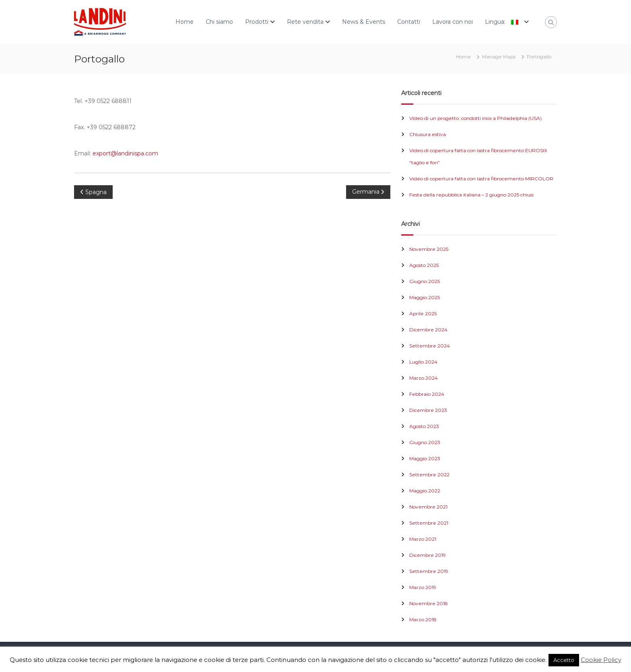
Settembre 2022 (429, 475)
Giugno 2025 (425, 281)
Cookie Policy (601, 660)
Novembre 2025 (429, 249)
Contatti (409, 22)
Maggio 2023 (425, 458)
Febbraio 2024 (427, 394)
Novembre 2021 (428, 507)
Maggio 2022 (425, 491)
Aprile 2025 (423, 313)
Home (185, 22)
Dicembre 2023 (428, 410)
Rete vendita (305, 22)
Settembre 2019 (429, 571)
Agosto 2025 (424, 265)
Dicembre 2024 (428, 330)
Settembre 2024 (430, 346)
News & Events (364, 22)
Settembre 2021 (429, 523)
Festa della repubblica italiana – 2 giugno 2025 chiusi (471, 195)
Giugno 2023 (425, 442)
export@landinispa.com (125, 153)
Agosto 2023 (424, 426)
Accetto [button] (564, 660)
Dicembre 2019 (428, 555)
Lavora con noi (453, 22)
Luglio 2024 (423, 362)
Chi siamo (219, 22)
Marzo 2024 (424, 378)
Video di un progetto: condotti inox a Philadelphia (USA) (475, 118)
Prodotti (257, 22)
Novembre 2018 (429, 603)
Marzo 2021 (423, 539)
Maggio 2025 (425, 297)
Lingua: (504, 22)
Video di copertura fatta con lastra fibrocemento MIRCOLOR (481, 179)
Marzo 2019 (423, 587)
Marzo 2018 (423, 619)
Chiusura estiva (428, 134)
